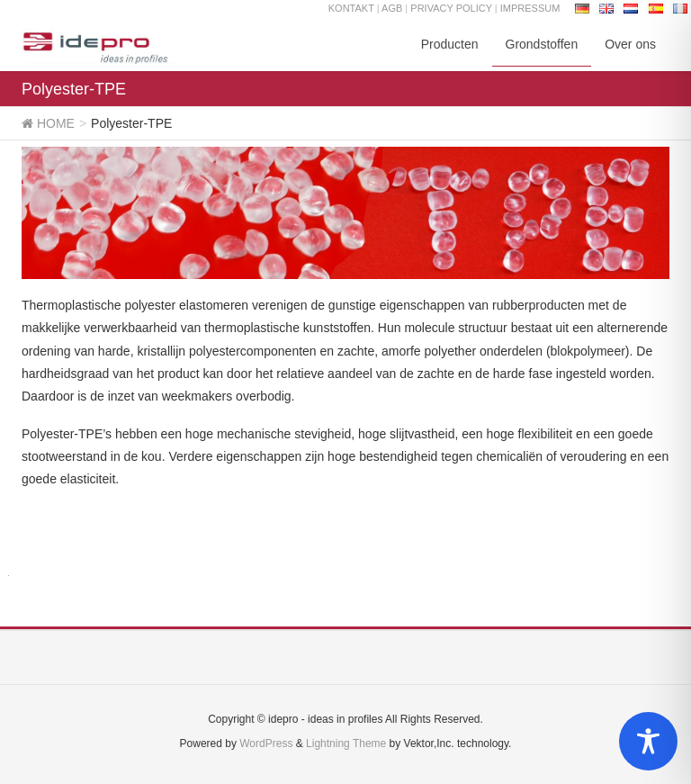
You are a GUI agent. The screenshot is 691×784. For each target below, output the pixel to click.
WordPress (266, 743)
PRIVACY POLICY (453, 8)
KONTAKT (351, 8)
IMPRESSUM (530, 8)
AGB (392, 8)
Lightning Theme (346, 743)
